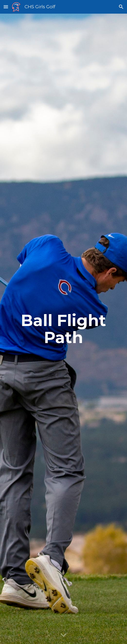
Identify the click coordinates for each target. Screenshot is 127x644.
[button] (6, 7)
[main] (63, 329)
